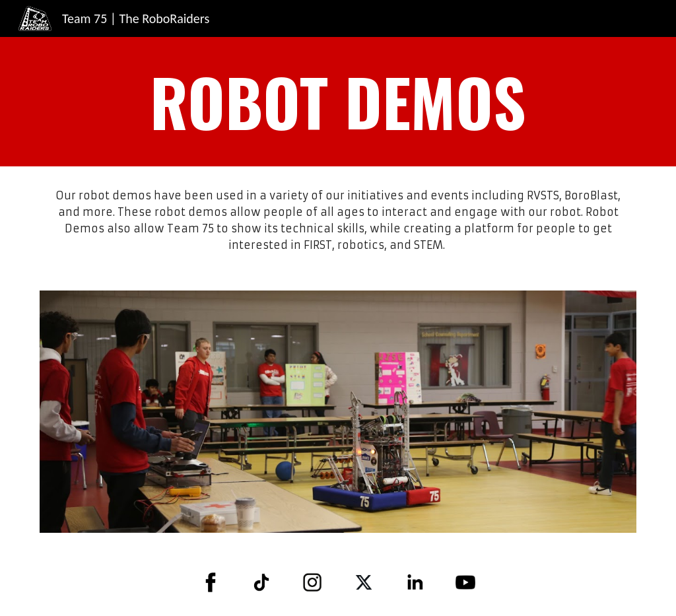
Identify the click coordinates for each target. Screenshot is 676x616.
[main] (338, 102)
